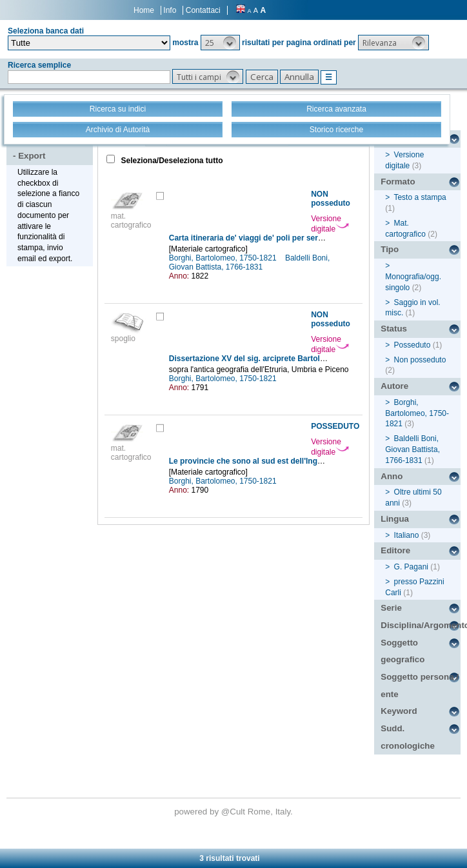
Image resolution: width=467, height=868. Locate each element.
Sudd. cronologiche (408, 737)
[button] (220, 43)
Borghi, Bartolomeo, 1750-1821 (224, 258)
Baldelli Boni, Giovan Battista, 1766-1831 (250, 262)
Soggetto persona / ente (420, 686)
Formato (398, 182)
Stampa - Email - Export (51, 147)
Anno (392, 476)
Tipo (390, 249)
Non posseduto (420, 360)
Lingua (395, 519)
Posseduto (412, 345)
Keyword (399, 711)
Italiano (407, 535)
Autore (394, 386)
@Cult (234, 812)
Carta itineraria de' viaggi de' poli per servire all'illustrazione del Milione (300, 238)
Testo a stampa (420, 197)
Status (394, 329)
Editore (395, 550)
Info (170, 10)
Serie (391, 608)
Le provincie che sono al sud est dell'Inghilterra (256, 461)
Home (144, 10)
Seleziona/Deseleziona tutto (171, 161)
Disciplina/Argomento (421, 625)
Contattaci (203, 10)
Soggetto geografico (402, 651)
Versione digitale (330, 224)
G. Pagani (411, 567)
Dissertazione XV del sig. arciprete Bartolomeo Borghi (268, 359)
